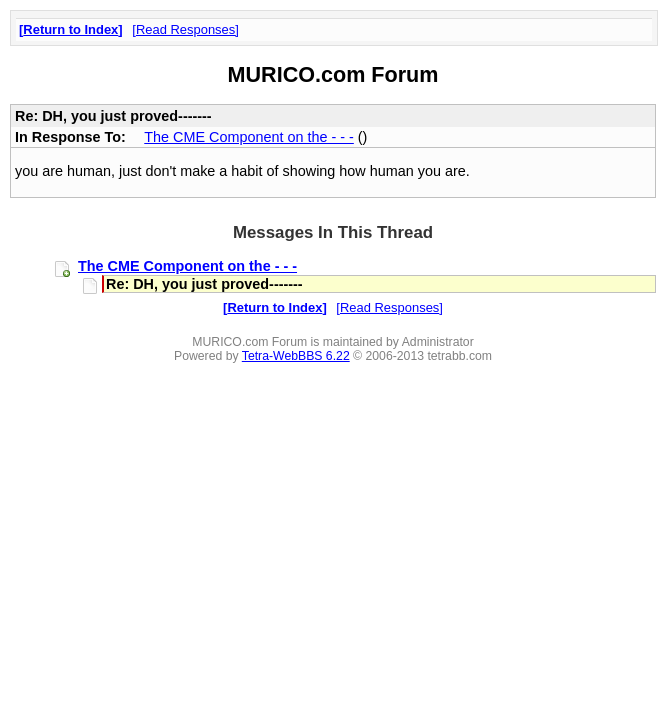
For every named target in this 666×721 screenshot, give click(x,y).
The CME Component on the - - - (249, 137)
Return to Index (70, 29)
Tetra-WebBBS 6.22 (296, 356)
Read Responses (185, 29)
